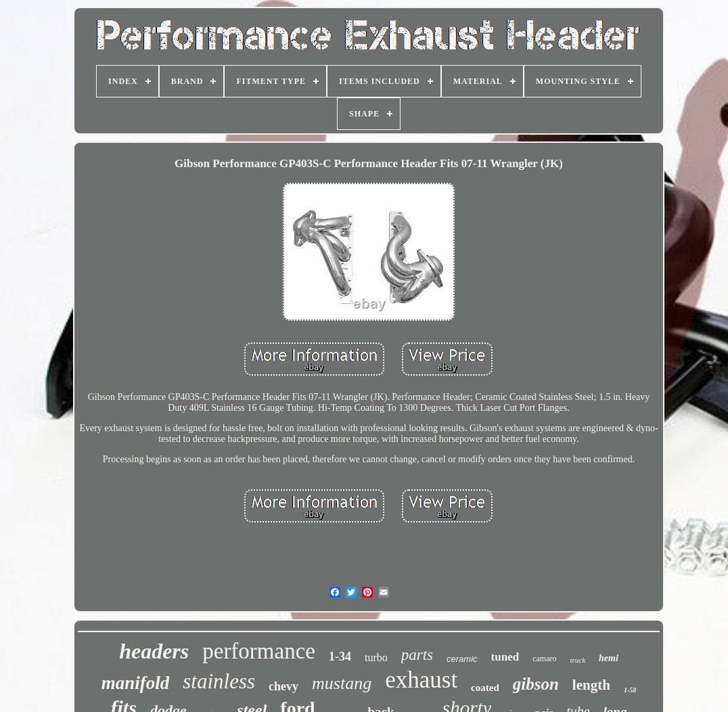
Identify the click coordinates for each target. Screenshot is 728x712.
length (591, 685)
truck (577, 660)
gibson (536, 684)
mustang (342, 683)
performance (259, 651)
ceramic (462, 659)
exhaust (421, 680)
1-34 (340, 657)
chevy (283, 686)
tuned (505, 657)
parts (417, 655)
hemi (609, 658)
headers (154, 651)
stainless (219, 681)
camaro (544, 659)
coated (485, 688)
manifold (136, 683)
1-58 (630, 690)
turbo (376, 658)
